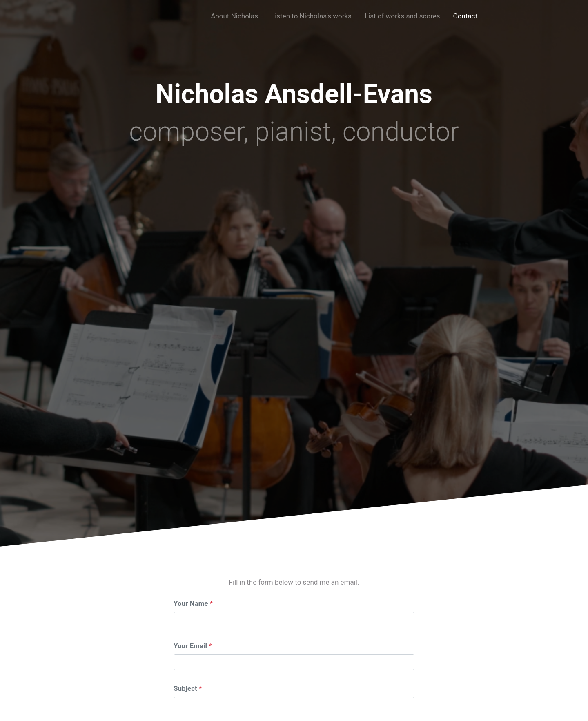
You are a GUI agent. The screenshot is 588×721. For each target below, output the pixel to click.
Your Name (191, 603)
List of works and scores (402, 16)
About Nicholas (234, 16)
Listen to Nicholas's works (311, 16)
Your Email (190, 646)
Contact (465, 16)
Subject (185, 688)
